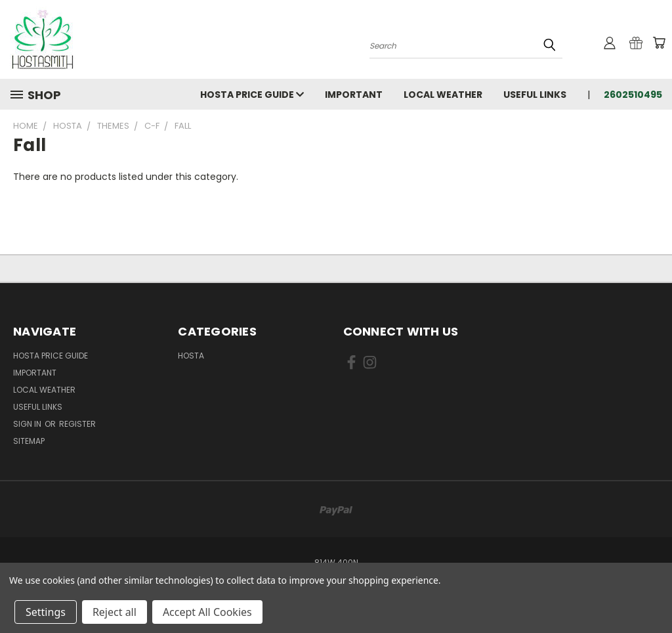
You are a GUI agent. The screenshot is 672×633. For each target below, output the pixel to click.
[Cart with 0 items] (659, 43)
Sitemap (29, 441)
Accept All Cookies (207, 612)
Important (354, 95)
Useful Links (535, 95)
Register (77, 424)
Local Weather (443, 95)
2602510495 (633, 95)
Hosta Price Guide (252, 95)
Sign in (28, 424)
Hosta (191, 356)
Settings (46, 612)
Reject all (115, 612)
